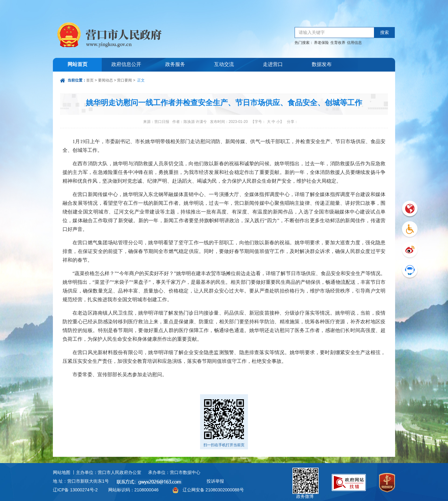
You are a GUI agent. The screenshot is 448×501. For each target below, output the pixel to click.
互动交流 (224, 65)
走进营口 (273, 65)
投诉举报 (215, 481)
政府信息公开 (126, 65)
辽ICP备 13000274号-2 (75, 490)
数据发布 (322, 65)
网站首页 (77, 65)
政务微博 (306, 475)
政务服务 (175, 65)
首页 (90, 80)
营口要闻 (124, 80)
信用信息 (354, 43)
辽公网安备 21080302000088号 (213, 490)
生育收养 (338, 43)
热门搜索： (304, 43)
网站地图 (62, 472)
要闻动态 (105, 80)
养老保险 (321, 43)
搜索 (385, 33)
